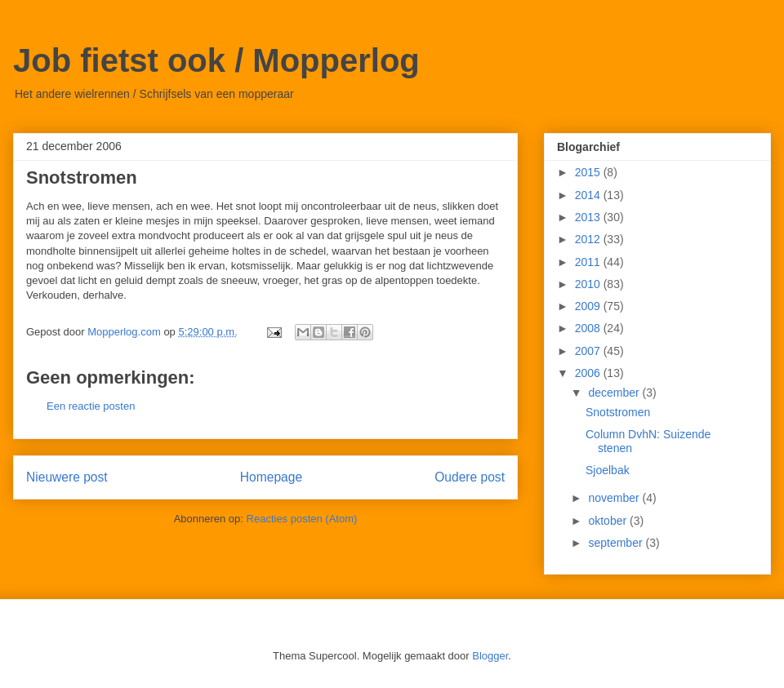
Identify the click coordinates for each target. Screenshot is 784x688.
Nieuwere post (67, 477)
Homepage (271, 477)
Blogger (490, 656)
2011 (589, 262)
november (615, 498)
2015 (589, 172)
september (617, 543)
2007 (589, 351)
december (615, 393)
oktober (609, 521)
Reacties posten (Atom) (302, 519)
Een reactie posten (91, 406)
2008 (589, 328)
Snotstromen (618, 412)
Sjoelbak (608, 470)
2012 (589, 239)
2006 (589, 373)
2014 (589, 195)
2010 (589, 284)
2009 (589, 306)
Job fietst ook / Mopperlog (216, 60)
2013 (589, 217)
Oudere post (470, 477)
